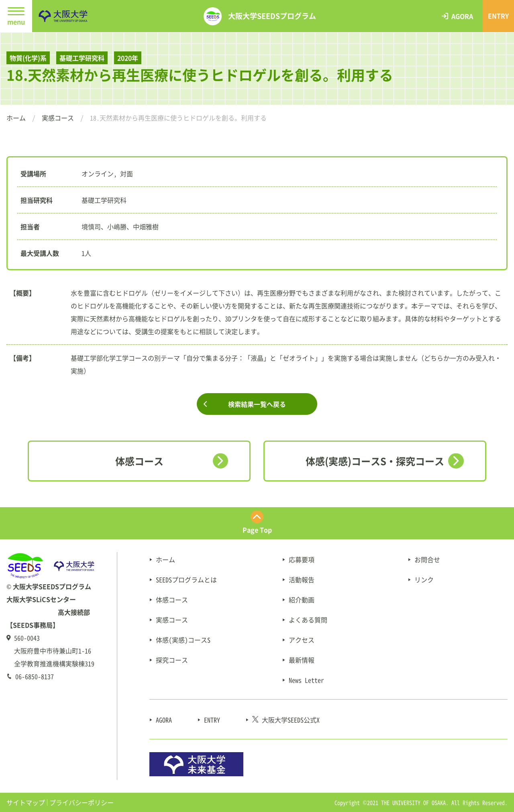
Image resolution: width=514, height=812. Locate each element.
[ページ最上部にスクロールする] (257, 523)
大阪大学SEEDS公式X (286, 720)
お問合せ (427, 559)
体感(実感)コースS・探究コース (375, 461)
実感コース (58, 118)
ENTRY (212, 720)
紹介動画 (302, 600)
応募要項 (302, 559)
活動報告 (302, 579)
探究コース (172, 660)
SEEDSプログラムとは (186, 579)
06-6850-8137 (35, 676)
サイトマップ (26, 802)
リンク (424, 579)
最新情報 (302, 660)
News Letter (306, 680)
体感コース (139, 461)
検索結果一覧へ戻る (257, 404)
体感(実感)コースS (183, 640)
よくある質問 (308, 620)
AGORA (164, 720)
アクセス (302, 640)
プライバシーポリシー (82, 802)
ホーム (16, 118)
